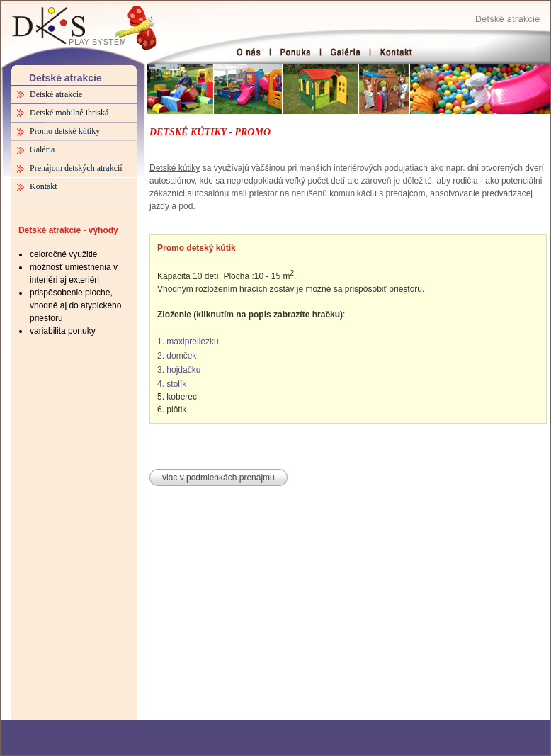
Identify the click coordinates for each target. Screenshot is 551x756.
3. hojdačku (179, 370)
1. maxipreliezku (188, 342)
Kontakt (44, 186)
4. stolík (172, 384)
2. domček (177, 356)
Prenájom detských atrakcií (76, 168)
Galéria (42, 149)
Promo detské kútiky (65, 131)
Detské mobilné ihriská (69, 113)
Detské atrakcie (56, 94)
